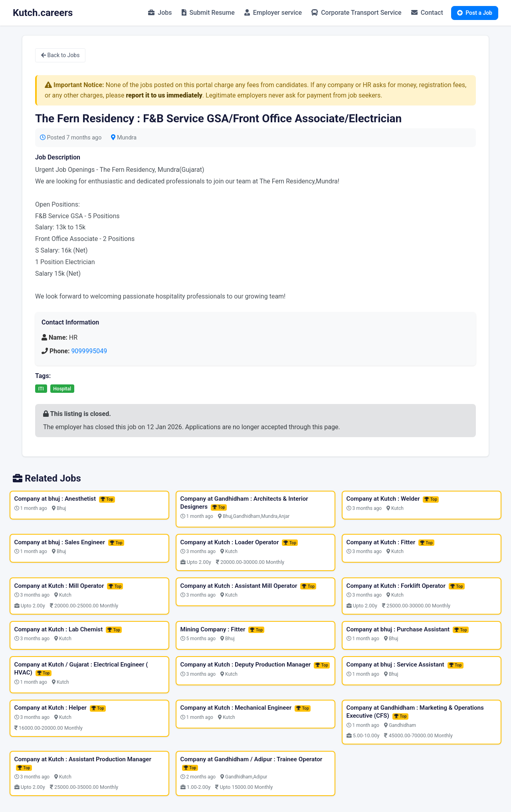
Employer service (273, 13)
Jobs (160, 13)
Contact (427, 13)
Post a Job (475, 13)
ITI (41, 389)
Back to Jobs (60, 55)
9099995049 (89, 351)
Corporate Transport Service (356, 13)
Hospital (62, 389)
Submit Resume (208, 13)
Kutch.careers (43, 13)
